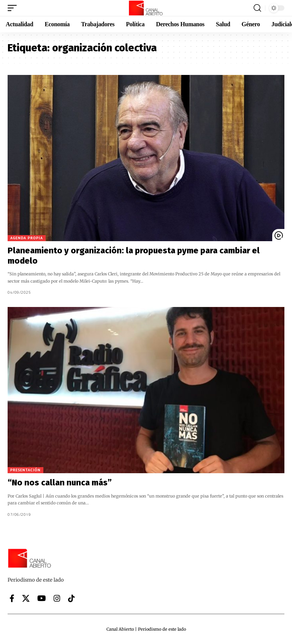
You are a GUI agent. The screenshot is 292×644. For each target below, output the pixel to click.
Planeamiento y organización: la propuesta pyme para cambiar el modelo (134, 255)
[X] (26, 598)
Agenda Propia (27, 238)
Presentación (25, 470)
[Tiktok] (71, 598)
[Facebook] (12, 598)
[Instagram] (57, 598)
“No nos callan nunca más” (60, 483)
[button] (14, 8)
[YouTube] (42, 598)
